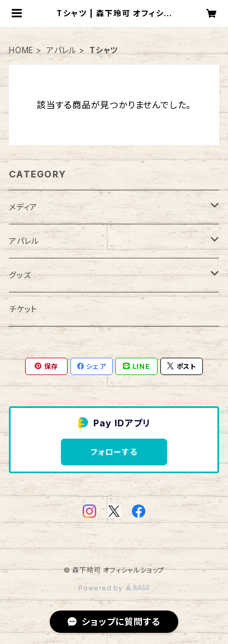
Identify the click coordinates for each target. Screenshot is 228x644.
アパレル (61, 50)
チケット (23, 309)
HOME (21, 50)
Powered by (114, 588)
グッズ (20, 275)
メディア (23, 207)
